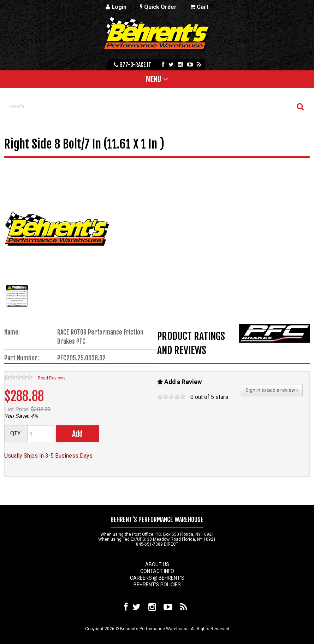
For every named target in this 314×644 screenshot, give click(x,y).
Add (77, 434)
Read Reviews (52, 378)
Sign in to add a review (272, 390)
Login (116, 7)
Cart (199, 7)
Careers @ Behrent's (157, 578)
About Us (157, 564)
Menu (153, 79)
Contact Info (157, 571)
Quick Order (158, 7)
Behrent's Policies (157, 585)
